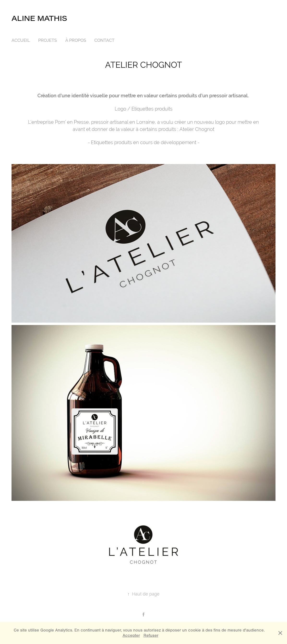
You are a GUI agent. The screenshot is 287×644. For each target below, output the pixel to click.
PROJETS (48, 40)
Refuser (151, 635)
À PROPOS (76, 40)
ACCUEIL (21, 40)
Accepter (131, 635)
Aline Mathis (39, 18)
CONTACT (104, 40)
